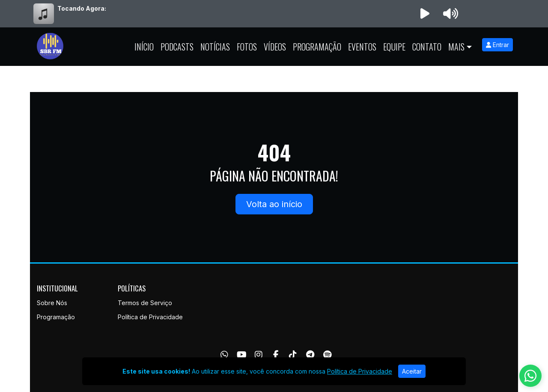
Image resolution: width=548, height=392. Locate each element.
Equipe (394, 47)
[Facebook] (276, 355)
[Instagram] (259, 355)
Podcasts (177, 47)
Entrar (497, 45)
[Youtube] (242, 355)
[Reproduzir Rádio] (425, 14)
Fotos (247, 47)
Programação (317, 47)
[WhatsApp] (224, 355)
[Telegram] (310, 355)
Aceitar (412, 371)
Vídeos (275, 47)
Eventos (362, 47)
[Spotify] (327, 355)
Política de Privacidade (150, 317)
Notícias (215, 47)
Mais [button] (456, 47)
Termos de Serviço (145, 303)
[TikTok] (293, 355)
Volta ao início (274, 204)
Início (144, 47)
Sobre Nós (52, 303)
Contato (427, 47)
